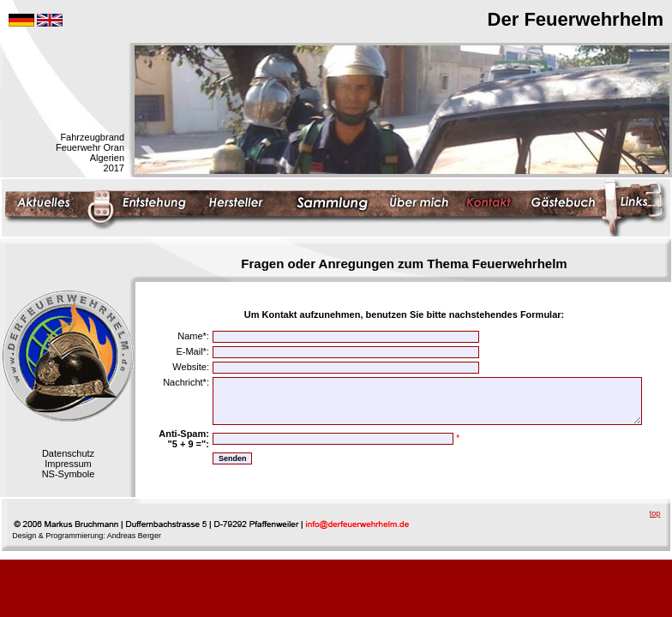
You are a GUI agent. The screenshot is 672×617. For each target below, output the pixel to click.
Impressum (68, 464)
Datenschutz (68, 453)
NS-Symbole (69, 474)
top (655, 513)
